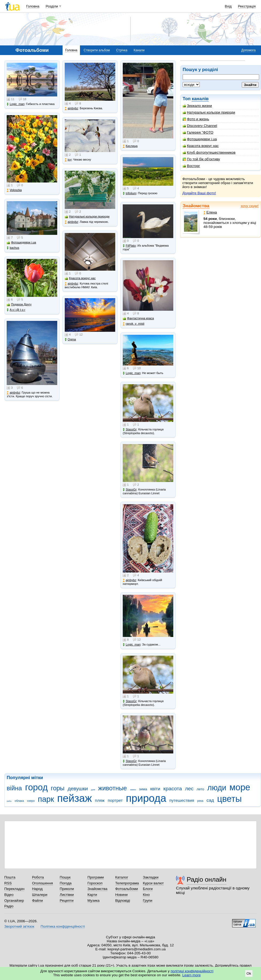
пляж (100, 800)
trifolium (130, 193)
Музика (93, 901)
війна (14, 788)
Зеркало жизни (197, 106)
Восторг (191, 166)
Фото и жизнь (196, 119)
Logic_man (16, 104)
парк (46, 799)
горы (58, 788)
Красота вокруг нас (201, 146)
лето (200, 789)
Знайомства (196, 206)
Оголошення (43, 883)
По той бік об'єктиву (201, 159)
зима (143, 789)
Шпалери (40, 895)
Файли (38, 901)
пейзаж (75, 798)
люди (217, 788)
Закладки (151, 877)
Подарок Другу (19, 304)
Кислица (130, 146)
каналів (200, 99)
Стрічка (122, 50)
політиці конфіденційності (192, 971)
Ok (249, 973)
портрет (115, 800)
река (200, 801)
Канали (139, 50)
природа (146, 798)
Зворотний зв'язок (19, 926)
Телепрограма (127, 883)
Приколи (67, 889)
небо (9, 801)
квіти (155, 789)
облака (19, 801)
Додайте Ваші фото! (199, 193)
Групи (147, 901)
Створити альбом (97, 50)
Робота (38, 877)
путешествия (182, 800)
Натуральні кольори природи (209, 112)
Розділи (52, 6)
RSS (8, 883)
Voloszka (14, 190)
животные (112, 788)
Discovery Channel (200, 126)
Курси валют (153, 883)
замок (133, 790)
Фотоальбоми (127, 889)
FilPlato (129, 246)
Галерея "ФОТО (198, 132)
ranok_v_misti (134, 324)
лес (189, 789)
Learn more (192, 975)
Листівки (67, 895)
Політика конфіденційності (63, 926)
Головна (33, 6)
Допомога (248, 50)
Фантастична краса (138, 318)
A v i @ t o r (16, 310)
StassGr (130, 429)
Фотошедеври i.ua (200, 139)
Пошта (10, 877)
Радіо (9, 906)
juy (68, 160)
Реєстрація (247, 6)
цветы (229, 799)
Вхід (228, 6)
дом (93, 790)
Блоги (148, 889)
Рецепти (67, 901)
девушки (78, 789)
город (37, 787)
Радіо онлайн (207, 879)
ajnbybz (13, 393)
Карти (92, 895)
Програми (96, 877)
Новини (122, 895)
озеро (31, 801)
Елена (210, 212)
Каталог (122, 877)
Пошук (65, 877)
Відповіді (123, 901)
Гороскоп (95, 883)
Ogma (70, 339)
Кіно (146, 895)
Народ (37, 889)
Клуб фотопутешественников (209, 152)
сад (210, 800)
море (240, 787)
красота (173, 789)
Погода (66, 883)
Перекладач (14, 889)
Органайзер (14, 901)
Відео (9, 895)
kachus (13, 248)
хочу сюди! (250, 206)
